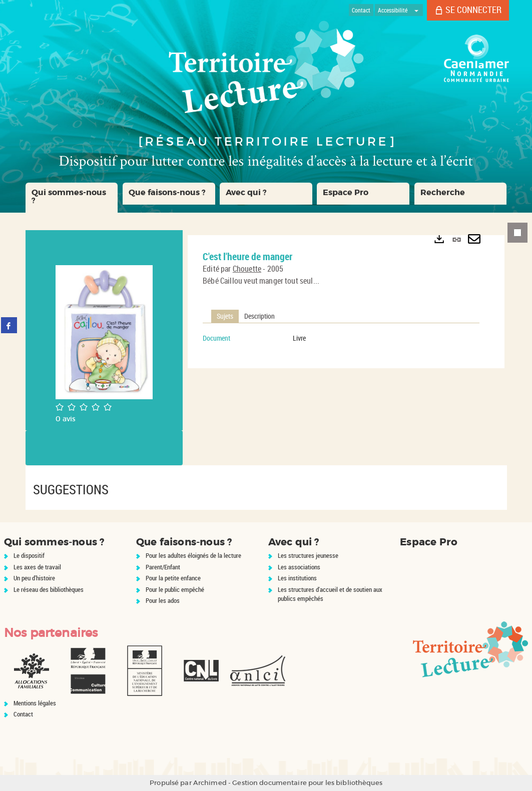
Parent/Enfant (163, 567)
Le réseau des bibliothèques (49, 589)
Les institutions (297, 578)
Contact (23, 714)
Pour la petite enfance (173, 578)
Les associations (299, 567)
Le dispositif (29, 555)
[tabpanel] (341, 338)
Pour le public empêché (175, 589)
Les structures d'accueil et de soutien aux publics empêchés (330, 594)
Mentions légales (35, 703)
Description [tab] (259, 316)
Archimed (210, 783)
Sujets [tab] (225, 316)
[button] (72, 198)
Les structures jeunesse (308, 555)
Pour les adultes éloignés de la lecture (193, 555)
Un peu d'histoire (34, 578)
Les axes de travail (37, 567)
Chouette (247, 269)
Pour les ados (163, 600)
